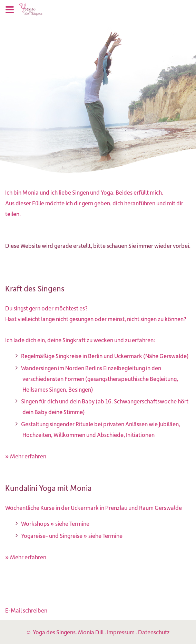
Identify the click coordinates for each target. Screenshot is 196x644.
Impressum (121, 632)
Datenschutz (154, 632)
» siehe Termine (70, 523)
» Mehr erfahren (26, 456)
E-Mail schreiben (26, 610)
